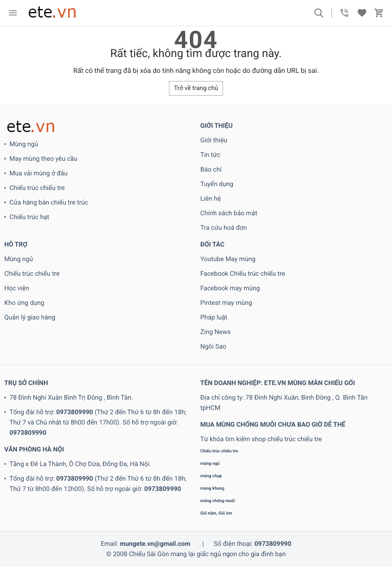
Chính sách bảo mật (229, 213)
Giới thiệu (214, 140)
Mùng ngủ (24, 144)
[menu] (13, 13)
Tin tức (210, 155)
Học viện (17, 288)
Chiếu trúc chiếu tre (37, 188)
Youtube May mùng (228, 259)
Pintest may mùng (226, 303)
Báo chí (211, 169)
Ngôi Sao (213, 346)
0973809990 (75, 412)
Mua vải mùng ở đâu (39, 173)
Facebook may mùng (230, 288)
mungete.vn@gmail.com (155, 544)
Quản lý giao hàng (30, 317)
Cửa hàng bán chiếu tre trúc (49, 202)
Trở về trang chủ (196, 88)
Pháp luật (214, 317)
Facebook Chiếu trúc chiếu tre (243, 274)
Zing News (216, 332)
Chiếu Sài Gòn (149, 554)
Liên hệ (211, 199)
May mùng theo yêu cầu (43, 159)
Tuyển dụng (217, 184)
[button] (319, 13)
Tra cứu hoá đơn (224, 228)
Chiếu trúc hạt (29, 217)
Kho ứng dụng (24, 303)
